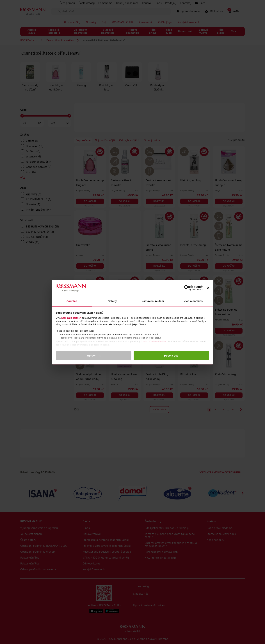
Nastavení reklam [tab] (153, 301)
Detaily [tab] (112, 301)
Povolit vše (171, 356)
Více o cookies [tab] (193, 301)
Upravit (94, 356)
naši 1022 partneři (71, 318)
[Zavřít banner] (208, 288)
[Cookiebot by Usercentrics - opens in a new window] (187, 288)
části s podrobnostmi (155, 342)
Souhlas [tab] (72, 301)
